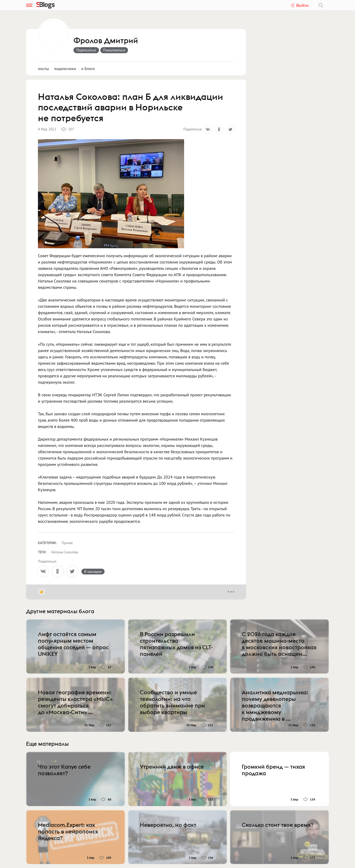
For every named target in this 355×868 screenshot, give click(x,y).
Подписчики (65, 69)
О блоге (88, 69)
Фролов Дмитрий (106, 41)
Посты (43, 69)
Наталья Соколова (65, 552)
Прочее (67, 543)
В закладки (93, 572)
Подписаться (86, 50)
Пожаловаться (114, 50)
